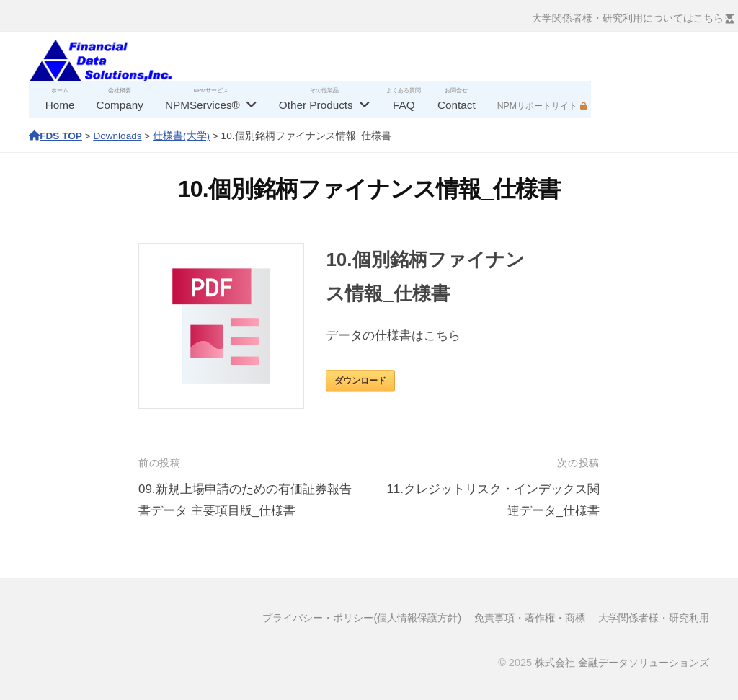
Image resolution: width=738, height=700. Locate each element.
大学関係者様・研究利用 (654, 618)
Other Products (316, 105)
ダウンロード (360, 381)
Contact (457, 105)
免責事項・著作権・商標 (530, 618)
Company (119, 105)
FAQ (404, 105)
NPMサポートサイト (537, 106)
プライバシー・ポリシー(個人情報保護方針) (362, 618)
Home (60, 105)
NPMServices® (203, 105)
